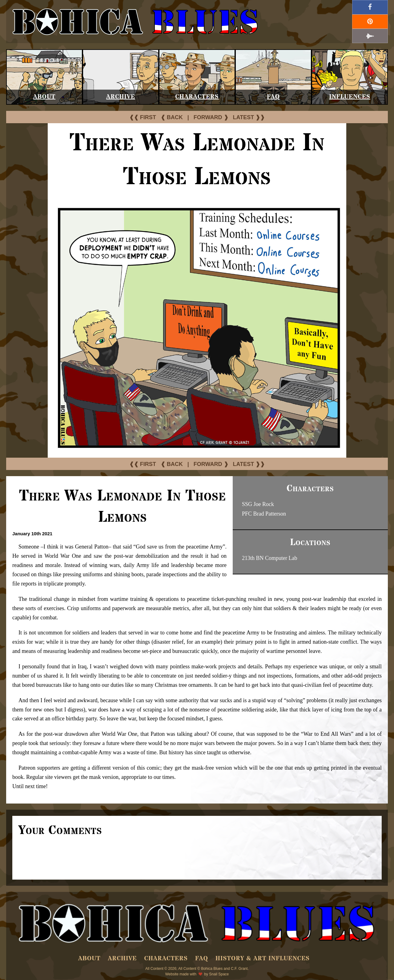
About (44, 97)
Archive (121, 97)
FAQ (273, 97)
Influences (350, 97)
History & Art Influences (263, 959)
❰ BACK (172, 117)
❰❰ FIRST (143, 117)
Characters (197, 97)
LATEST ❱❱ (249, 117)
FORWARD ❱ (211, 117)
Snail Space (219, 974)
